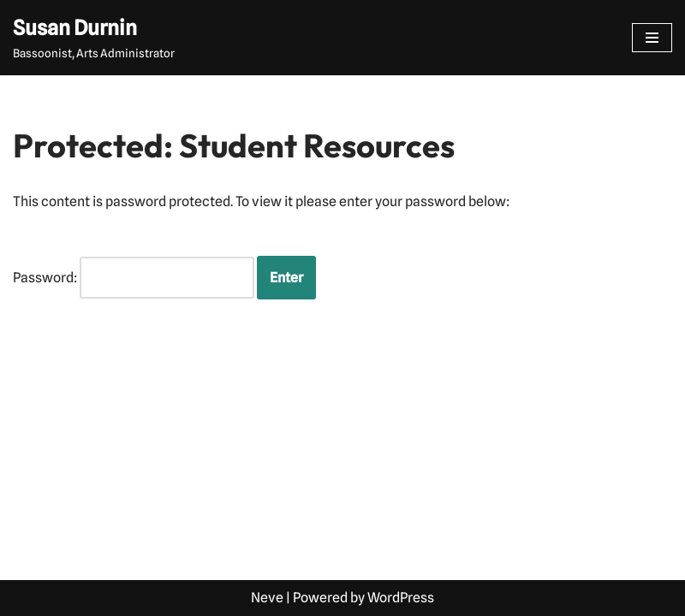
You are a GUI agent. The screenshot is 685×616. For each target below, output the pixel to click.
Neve (267, 598)
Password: (134, 278)
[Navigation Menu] (652, 38)
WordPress (401, 598)
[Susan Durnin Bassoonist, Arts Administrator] (94, 38)
